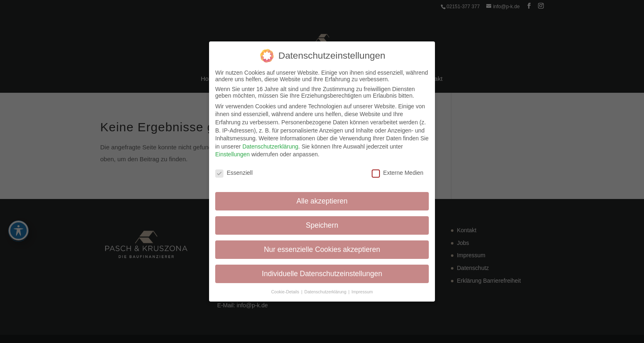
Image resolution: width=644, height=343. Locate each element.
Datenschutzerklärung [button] (326, 292)
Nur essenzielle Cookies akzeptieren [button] (322, 249)
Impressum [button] (362, 292)
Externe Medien (398, 173)
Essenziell (234, 173)
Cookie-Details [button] (286, 292)
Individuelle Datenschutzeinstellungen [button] (322, 274)
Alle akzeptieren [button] (322, 201)
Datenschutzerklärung (270, 146)
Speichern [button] (322, 225)
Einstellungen (232, 154)
